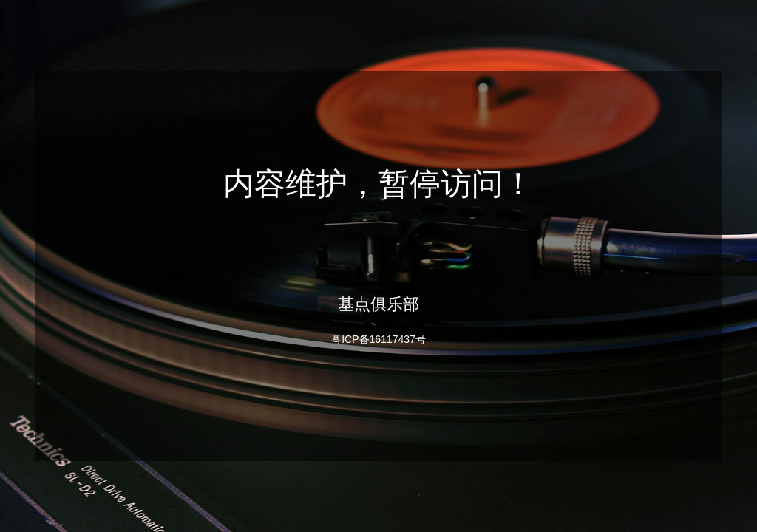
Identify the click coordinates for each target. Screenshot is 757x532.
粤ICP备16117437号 (378, 339)
